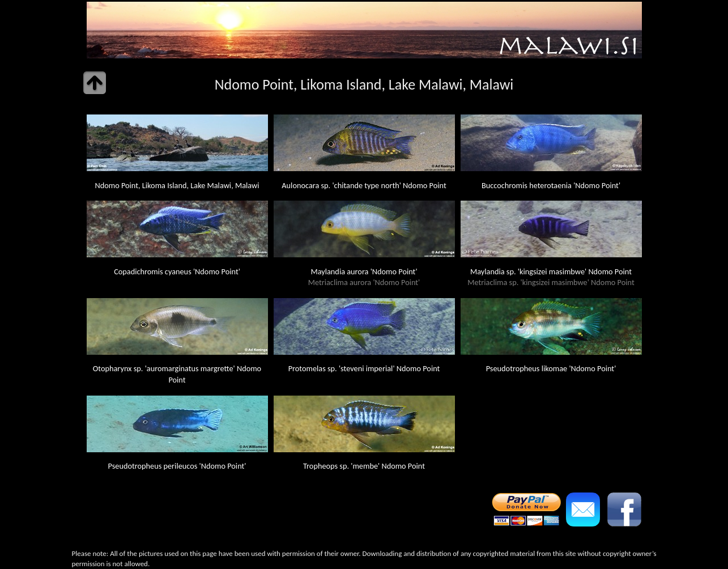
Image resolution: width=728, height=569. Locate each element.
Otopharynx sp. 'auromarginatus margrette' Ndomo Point (177, 374)
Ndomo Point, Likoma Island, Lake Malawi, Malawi (177, 185)
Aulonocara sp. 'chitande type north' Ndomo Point (364, 185)
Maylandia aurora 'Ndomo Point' (364, 277)
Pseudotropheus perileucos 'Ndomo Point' (177, 466)
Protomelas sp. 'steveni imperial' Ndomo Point (364, 368)
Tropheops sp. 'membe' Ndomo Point (364, 466)
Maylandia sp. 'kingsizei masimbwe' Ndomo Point (551, 277)
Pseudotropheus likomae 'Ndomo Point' (551, 368)
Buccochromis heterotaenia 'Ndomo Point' (551, 185)
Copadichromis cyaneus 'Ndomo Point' (177, 271)
